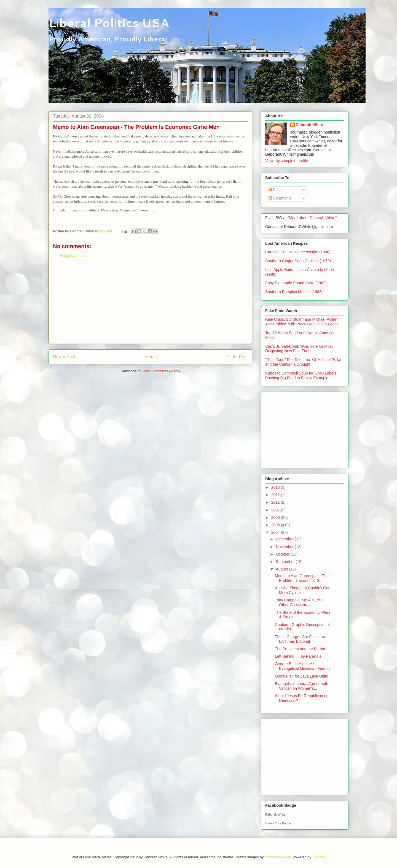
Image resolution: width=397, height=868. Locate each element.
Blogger (318, 857)
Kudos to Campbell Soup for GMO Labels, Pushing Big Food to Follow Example (301, 375)
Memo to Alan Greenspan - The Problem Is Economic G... (302, 578)
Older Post (237, 357)
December (285, 539)
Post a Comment (73, 255)
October (283, 554)
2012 (276, 495)
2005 (276, 525)
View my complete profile (287, 161)
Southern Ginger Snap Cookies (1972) (298, 261)
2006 (276, 517)
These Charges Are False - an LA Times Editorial (301, 639)
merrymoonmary (278, 857)
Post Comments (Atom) (161, 371)
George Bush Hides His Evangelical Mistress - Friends (303, 666)
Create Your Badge (278, 823)
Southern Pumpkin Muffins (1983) (294, 292)
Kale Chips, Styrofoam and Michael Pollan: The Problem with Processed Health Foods (302, 322)
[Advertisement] (150, 305)
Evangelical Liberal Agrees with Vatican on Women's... (302, 686)
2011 (276, 502)
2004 (276, 532)
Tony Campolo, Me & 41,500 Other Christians (299, 602)
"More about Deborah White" (312, 218)
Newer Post (64, 357)
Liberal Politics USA (109, 23)
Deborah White (309, 125)
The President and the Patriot (300, 649)
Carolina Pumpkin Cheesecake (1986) (298, 252)
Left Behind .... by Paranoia (298, 656)
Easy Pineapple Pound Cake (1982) (296, 283)
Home (151, 357)
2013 (276, 487)
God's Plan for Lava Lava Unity (301, 676)
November (285, 547)
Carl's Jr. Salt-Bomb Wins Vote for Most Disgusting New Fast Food (299, 349)
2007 (276, 510)
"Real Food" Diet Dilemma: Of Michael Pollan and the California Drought (304, 362)
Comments (280, 198)
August (282, 569)
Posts (276, 190)
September (286, 562)
